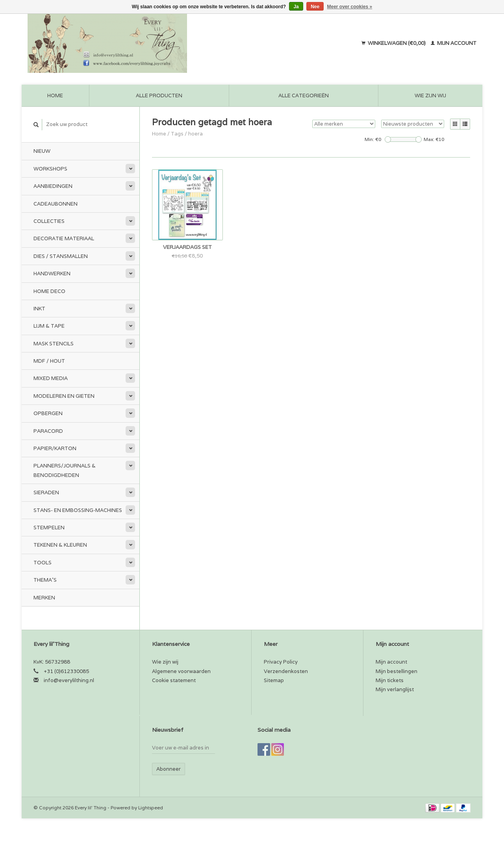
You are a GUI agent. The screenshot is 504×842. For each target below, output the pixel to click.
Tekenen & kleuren (60, 545)
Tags (177, 134)
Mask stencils (54, 344)
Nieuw (42, 151)
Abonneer (169, 769)
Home (55, 96)
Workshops (50, 169)
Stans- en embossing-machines (78, 510)
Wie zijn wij (430, 96)
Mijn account (454, 43)
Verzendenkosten (286, 671)
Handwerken (52, 274)
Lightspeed (151, 808)
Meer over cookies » (350, 7)
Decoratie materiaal (64, 238)
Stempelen (49, 528)
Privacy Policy (281, 662)
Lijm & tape (49, 326)
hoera (195, 134)
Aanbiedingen (53, 186)
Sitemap (274, 680)
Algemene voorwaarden (181, 671)
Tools (43, 563)
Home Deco (49, 291)
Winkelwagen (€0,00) (394, 43)
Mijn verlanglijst (395, 689)
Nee (315, 7)
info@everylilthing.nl (69, 680)
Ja (296, 7)
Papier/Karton (55, 448)
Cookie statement (174, 680)
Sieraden (46, 492)
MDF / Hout (49, 361)
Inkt (39, 309)
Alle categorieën (304, 96)
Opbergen (48, 413)
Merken (44, 598)
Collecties (49, 221)
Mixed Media (51, 378)
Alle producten (159, 96)
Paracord (48, 431)
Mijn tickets (390, 680)
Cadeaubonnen (56, 204)
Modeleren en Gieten (64, 396)
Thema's (45, 580)
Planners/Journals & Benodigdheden (65, 470)
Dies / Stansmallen (61, 256)
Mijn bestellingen (397, 671)
